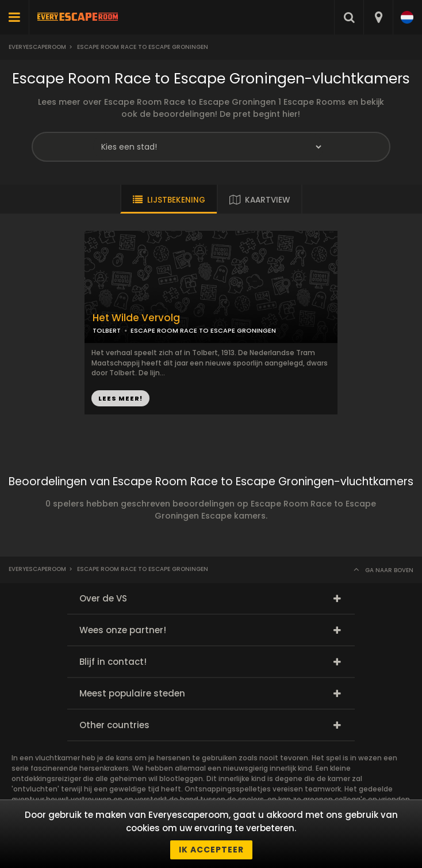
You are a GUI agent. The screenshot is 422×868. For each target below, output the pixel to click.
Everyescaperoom (37, 47)
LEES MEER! (120, 398)
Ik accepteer (211, 850)
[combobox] (378, 17)
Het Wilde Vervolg (136, 318)
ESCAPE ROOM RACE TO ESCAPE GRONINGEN (203, 330)
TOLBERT (107, 330)
